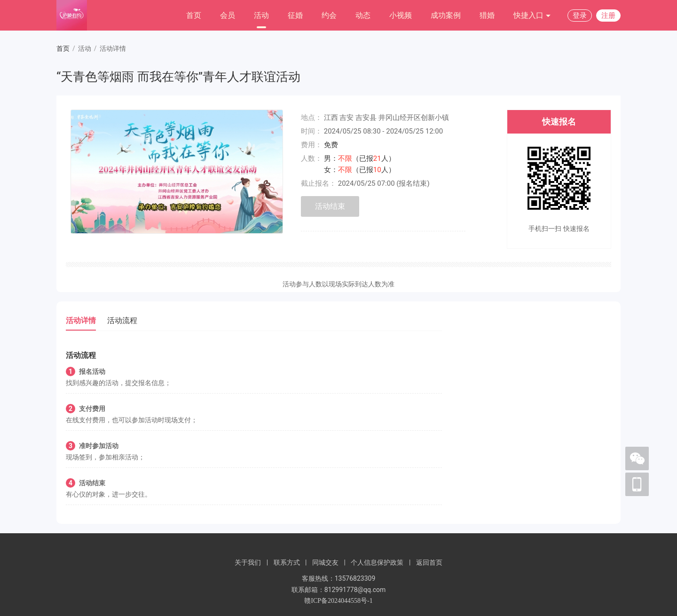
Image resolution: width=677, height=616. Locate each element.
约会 (329, 15)
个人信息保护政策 (377, 562)
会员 (228, 15)
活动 (261, 15)
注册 (608, 16)
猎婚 (487, 15)
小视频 (401, 15)
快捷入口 (532, 16)
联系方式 (287, 562)
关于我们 (248, 562)
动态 (363, 15)
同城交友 (325, 562)
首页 (194, 15)
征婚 (295, 15)
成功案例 (446, 15)
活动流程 (122, 320)
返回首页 (429, 562)
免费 (331, 145)
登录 (580, 16)
